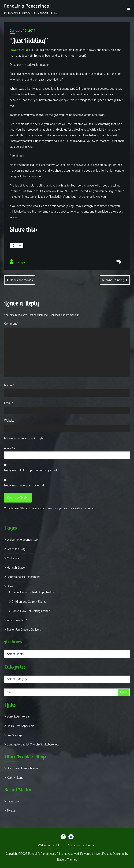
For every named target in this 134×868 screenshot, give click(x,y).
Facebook (13, 801)
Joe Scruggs (14, 735)
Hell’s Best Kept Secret (21, 726)
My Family (13, 558)
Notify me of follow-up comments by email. (31, 470)
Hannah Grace (16, 568)
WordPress (102, 854)
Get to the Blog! (16, 549)
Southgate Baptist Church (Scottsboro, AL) (33, 745)
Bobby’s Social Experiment (23, 577)
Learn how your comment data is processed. (71, 508)
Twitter (11, 811)
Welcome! (44, 845)
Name (9, 385)
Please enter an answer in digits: (24, 438)
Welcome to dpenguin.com (23, 540)
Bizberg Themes (67, 860)
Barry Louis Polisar (18, 717)
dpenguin (18, 262)
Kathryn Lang (15, 778)
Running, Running (113, 280)
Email (9, 403)
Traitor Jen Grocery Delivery (24, 630)
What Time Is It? (17, 620)
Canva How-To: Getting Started (31, 611)
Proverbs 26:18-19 (21, 50)
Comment (11, 324)
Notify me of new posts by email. (24, 485)
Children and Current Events (29, 602)
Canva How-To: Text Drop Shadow (33, 592)
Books (11, 586)
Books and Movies (21, 280)
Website (9, 421)
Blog (59, 845)
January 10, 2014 (22, 31)
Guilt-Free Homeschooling (23, 768)
